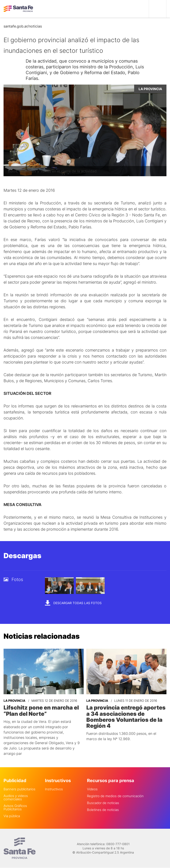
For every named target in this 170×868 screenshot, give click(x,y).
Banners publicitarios (19, 788)
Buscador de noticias (103, 802)
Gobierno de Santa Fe (18, 9)
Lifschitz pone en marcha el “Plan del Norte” (40, 710)
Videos (92, 788)
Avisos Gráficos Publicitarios (15, 807)
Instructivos (54, 788)
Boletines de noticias (103, 809)
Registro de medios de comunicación (115, 795)
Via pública (12, 815)
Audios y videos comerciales (16, 797)
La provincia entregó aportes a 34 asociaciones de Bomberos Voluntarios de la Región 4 (125, 716)
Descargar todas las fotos (73, 603)
